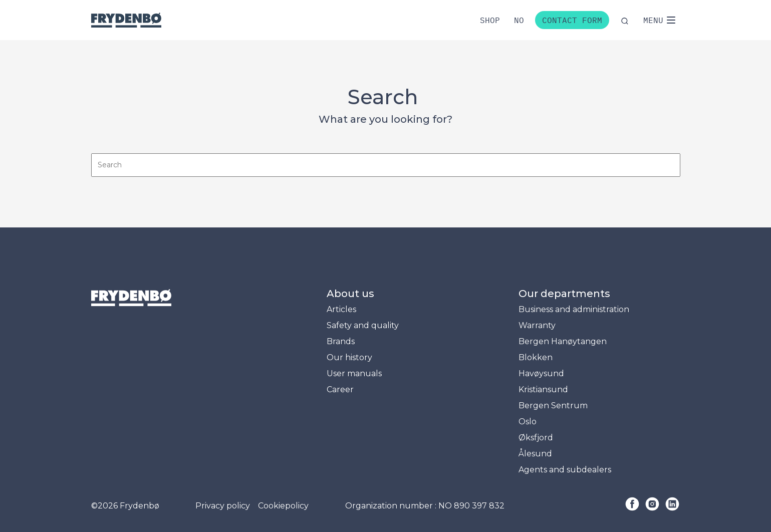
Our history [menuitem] (349, 357)
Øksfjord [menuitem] (536, 438)
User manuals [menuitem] (354, 373)
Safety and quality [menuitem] (363, 325)
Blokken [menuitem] (536, 357)
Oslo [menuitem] (528, 422)
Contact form (572, 20)
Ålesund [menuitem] (535, 454)
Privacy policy (223, 506)
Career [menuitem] (340, 389)
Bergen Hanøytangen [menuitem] (563, 341)
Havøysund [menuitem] (541, 373)
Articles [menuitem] (341, 309)
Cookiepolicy (283, 506)
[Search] (386, 165)
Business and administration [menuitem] (574, 309)
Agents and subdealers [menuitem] (565, 470)
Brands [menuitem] (341, 341)
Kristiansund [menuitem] (543, 389)
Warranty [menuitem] (537, 325)
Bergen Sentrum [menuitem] (553, 406)
